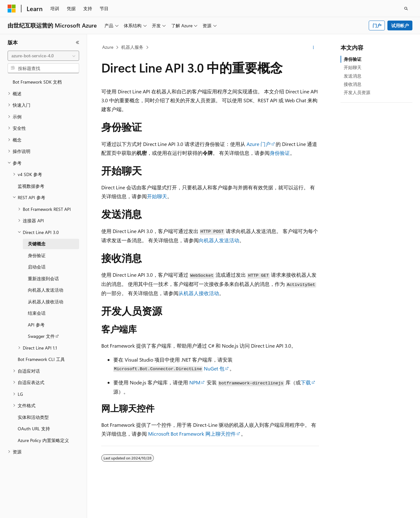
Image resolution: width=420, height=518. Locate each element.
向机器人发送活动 (219, 240)
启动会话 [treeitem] (37, 267)
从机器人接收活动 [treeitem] (46, 302)
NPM (195, 382)
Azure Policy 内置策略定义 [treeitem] (43, 440)
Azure (108, 47)
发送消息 (353, 76)
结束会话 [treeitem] (37, 313)
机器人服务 (132, 47)
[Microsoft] (12, 9)
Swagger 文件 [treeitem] (41, 336)
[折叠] (78, 42)
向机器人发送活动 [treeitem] (46, 290)
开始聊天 (157, 196)
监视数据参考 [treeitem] (31, 186)
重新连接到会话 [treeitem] (43, 278)
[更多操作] (313, 47)
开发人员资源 (357, 92)
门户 (377, 25)
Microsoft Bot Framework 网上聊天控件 (192, 434)
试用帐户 (400, 25)
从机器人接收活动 (199, 293)
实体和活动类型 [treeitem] (33, 417)
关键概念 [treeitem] (37, 244)
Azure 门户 (259, 144)
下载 (306, 382)
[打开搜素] (406, 9)
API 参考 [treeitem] (36, 325)
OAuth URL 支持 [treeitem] (34, 429)
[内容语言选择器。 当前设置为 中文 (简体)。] (25, 508)
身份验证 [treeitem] (37, 255)
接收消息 (353, 84)
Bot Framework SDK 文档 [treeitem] (37, 82)
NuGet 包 (214, 368)
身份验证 (280, 153)
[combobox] (43, 56)
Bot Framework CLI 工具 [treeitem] (41, 359)
